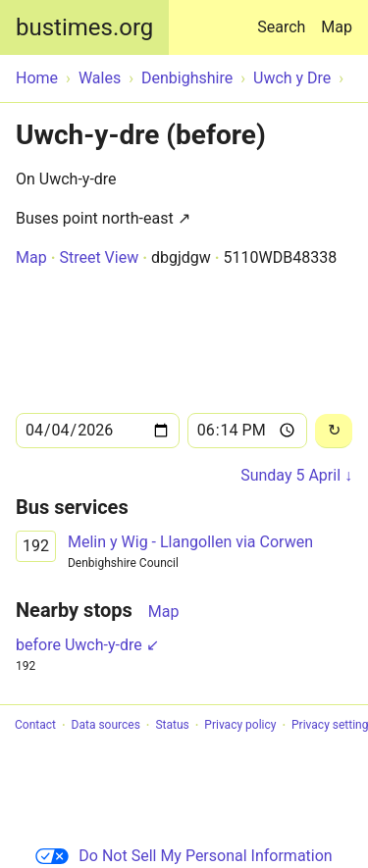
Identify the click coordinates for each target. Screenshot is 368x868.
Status (172, 726)
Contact (35, 726)
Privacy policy (240, 726)
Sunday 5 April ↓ (296, 475)
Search (285, 18)
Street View (99, 257)
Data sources (106, 726)
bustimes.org (84, 27)
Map (337, 27)
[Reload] (334, 431)
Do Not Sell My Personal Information (184, 856)
